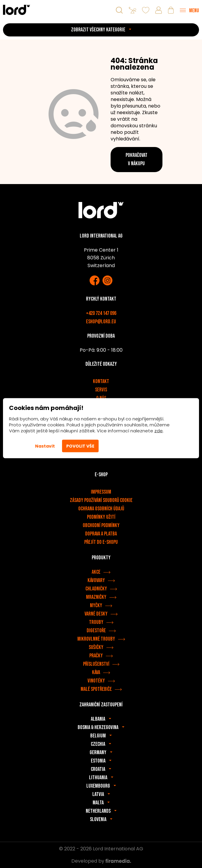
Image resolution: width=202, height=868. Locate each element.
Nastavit (45, 446)
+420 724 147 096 (101, 313)
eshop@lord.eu (101, 322)
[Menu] (189, 10)
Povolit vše (80, 446)
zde (159, 430)
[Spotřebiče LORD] (16, 10)
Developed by (101, 861)
